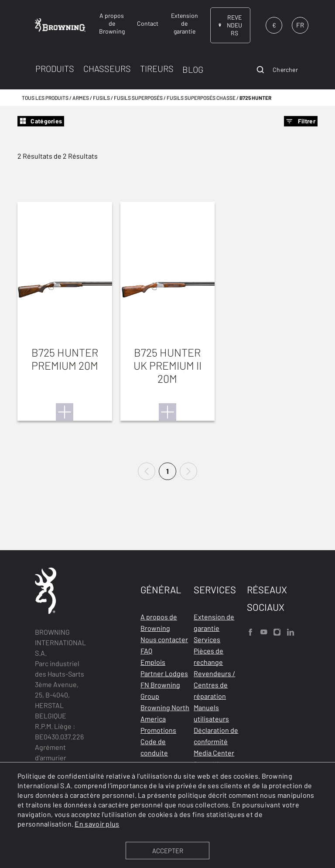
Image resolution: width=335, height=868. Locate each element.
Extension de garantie (214, 622)
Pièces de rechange (209, 656)
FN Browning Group (160, 690)
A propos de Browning (159, 622)
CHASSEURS (107, 68)
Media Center (214, 753)
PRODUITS (55, 68)
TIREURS (157, 68)
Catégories (41, 121)
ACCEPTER (168, 851)
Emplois (153, 662)
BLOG (193, 69)
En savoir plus (97, 824)
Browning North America (165, 713)
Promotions (158, 730)
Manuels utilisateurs (211, 713)
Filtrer (301, 121)
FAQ (146, 651)
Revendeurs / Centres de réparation (214, 685)
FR (300, 25)
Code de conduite (154, 747)
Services (207, 639)
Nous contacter (164, 639)
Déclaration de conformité (216, 736)
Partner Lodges (164, 673)
